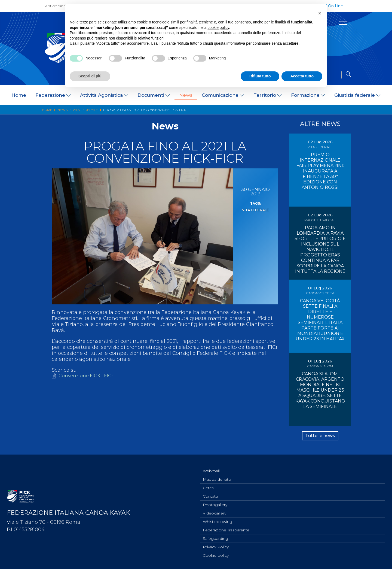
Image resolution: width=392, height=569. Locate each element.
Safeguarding (215, 537)
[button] (320, 13)
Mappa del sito (217, 474)
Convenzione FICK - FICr (88, 376)
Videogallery (215, 510)
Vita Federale (255, 210)
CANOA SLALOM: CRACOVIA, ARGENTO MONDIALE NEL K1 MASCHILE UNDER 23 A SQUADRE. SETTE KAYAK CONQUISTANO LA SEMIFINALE (320, 390)
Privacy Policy (216, 546)
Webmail (211, 465)
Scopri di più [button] (90, 76)
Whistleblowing (218, 519)
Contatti (210, 492)
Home (19, 95)
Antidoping (56, 6)
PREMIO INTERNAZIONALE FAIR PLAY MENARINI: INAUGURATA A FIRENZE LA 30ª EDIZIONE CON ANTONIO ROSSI (320, 171)
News (186, 95)
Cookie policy (216, 555)
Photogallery (215, 501)
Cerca (208, 483)
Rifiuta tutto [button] (260, 76)
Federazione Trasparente (226, 528)
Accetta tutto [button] (302, 76)
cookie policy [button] (218, 28)
